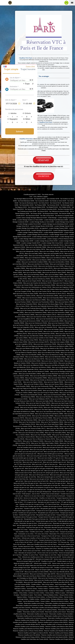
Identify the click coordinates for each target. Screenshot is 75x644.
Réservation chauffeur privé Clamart (55, 612)
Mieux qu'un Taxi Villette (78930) (54, 441)
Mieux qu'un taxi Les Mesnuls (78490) (53, 361)
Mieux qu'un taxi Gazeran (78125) (36, 317)
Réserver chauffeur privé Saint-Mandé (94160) (54, 637)
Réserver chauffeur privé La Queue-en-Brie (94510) (53, 622)
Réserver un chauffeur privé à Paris (47, 549)
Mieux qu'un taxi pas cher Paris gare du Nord (53, 483)
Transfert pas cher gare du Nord (28, 513)
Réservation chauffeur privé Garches (38, 614)
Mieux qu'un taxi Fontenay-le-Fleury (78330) (61, 308)
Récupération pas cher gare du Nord (48, 513)
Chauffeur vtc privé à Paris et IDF (64, 568)
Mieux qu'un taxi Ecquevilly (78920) (53, 298)
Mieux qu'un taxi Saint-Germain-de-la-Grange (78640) (34, 405)
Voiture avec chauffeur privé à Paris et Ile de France (42, 544)
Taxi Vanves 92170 (30, 209)
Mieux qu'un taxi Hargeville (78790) (24, 327)
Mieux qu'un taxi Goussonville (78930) (52, 321)
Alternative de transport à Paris (27, 553)
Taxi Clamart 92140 (55, 203)
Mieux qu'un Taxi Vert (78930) (61, 435)
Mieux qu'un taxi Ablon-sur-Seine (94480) (36, 572)
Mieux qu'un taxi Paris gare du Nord (59, 456)
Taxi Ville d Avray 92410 (47, 216)
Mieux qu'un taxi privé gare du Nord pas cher (43, 450)
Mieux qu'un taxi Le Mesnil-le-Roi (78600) (57, 359)
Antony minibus (50, 593)
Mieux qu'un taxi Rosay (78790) (60, 399)
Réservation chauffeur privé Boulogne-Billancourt (46, 608)
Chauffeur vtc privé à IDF (49, 561)
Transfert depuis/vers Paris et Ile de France (47, 547)
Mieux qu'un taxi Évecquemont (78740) (58, 300)
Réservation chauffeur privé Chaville (34, 612)
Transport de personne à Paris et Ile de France (52, 540)
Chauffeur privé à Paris (36, 532)
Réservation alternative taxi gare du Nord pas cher (59, 528)
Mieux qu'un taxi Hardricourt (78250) (63, 325)
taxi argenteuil (44, 228)
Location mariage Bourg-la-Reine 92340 (46, 241)
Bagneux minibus (22, 597)
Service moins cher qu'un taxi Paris (47, 553)
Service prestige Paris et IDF (22, 568)
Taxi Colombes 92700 (53, 199)
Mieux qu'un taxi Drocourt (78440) (32, 298)
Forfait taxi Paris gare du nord (35, 528)
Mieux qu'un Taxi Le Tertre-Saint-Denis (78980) (50, 424)
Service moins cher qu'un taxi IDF (63, 559)
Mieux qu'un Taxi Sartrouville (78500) (43, 416)
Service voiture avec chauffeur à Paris (53, 551)
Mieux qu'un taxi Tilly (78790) (55, 428)
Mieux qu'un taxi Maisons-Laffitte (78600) (61, 346)
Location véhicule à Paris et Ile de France (26, 540)
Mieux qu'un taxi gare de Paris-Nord (53, 447)
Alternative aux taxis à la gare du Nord (49, 502)
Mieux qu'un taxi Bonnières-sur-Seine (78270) (39, 268)
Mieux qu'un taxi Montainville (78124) (28, 369)
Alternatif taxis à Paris (67, 547)
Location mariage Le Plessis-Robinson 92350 (60, 239)
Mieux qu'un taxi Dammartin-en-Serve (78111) (53, 294)
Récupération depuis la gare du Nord (24, 511)
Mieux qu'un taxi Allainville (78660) (36, 247)
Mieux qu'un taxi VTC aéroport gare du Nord (46, 473)
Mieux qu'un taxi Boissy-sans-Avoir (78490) (51, 266)
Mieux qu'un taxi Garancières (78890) (59, 313)
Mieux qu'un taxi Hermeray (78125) (33, 329)
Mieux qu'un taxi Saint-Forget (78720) (62, 403)
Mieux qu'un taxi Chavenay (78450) (63, 283)
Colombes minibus (54, 589)
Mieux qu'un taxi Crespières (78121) (63, 291)
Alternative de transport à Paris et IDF (42, 568)
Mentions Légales (43, 197)
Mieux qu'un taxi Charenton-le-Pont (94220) (51, 578)
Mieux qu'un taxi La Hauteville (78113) (46, 327)
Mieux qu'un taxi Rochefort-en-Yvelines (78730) (50, 397)
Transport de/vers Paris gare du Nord (49, 517)
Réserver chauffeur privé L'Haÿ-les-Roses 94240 (59, 629)
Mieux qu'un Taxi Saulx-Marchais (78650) (25, 420)
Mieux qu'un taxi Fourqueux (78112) (46, 315)
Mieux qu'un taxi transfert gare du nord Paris (50, 454)
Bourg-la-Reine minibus (66, 595)
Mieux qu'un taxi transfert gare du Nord (58, 445)
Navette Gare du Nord (59, 492)
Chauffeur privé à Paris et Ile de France (62, 538)
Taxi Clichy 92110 (44, 203)
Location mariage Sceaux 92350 (24, 241)
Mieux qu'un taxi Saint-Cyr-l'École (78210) (38, 403)
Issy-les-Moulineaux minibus (31, 601)
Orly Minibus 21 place (27, 595)
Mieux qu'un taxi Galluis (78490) (54, 310)
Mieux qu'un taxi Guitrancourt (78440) (36, 323)
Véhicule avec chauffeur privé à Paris (33, 557)
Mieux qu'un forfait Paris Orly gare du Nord (26, 483)
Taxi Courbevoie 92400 (42, 201)
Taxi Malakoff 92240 (52, 207)
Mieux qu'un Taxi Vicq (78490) (44, 437)
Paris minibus (38, 595)
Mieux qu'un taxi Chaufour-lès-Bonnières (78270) (37, 283)
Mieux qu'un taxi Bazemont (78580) (35, 258)
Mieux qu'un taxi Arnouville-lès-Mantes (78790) (60, 249)
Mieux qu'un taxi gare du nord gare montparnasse (39, 469)
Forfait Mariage (52, 218)
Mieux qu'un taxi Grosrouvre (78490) (30, 321)
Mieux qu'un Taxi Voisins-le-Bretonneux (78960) (32, 445)
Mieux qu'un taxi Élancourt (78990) (36, 300)
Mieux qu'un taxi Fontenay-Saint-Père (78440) (30, 310)
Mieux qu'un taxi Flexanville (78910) (26, 304)
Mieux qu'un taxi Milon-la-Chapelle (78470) (57, 365)
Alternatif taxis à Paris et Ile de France (24, 549)
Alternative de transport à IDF (44, 559)
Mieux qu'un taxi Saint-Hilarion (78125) (31, 407)
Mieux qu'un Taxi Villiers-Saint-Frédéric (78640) (45, 443)
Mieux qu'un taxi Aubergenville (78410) (27, 251)
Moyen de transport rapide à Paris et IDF (47, 570)
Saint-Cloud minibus (61, 584)
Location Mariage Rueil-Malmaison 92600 (56, 220)
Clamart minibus (68, 597)
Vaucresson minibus (42, 587)
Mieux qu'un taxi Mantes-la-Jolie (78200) (27, 348)
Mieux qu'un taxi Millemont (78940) (33, 365)
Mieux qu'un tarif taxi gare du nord (39, 475)
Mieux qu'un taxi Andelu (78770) (57, 247)
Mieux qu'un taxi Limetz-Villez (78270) (50, 340)
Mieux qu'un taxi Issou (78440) (34, 332)
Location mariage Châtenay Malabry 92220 (30, 232)
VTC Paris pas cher (64, 542)
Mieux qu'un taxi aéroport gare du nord (32, 471)
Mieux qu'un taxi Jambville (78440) (53, 332)
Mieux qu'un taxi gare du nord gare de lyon (31, 466)
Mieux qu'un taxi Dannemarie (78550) (47, 296)
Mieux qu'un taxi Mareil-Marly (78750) (58, 351)
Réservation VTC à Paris (20, 530)
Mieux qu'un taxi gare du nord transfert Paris (57, 452)
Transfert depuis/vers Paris (26, 547)
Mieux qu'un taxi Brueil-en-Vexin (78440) (54, 273)
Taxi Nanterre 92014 (40, 199)
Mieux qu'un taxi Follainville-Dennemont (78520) (44, 306)
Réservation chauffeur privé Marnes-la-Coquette (59, 603)
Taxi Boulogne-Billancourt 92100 (23, 199)
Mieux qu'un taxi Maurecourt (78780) (53, 355)
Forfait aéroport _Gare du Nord (31, 494)
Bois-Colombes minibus (28, 591)
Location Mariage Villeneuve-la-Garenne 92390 (32, 239)
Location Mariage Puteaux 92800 (58, 228)
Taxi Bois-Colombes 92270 (66, 209)
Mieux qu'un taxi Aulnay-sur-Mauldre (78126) (42, 256)
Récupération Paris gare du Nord (46, 515)
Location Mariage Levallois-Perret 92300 (29, 224)
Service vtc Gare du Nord (31, 498)
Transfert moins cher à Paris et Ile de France (27, 536)
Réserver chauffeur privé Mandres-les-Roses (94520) (29, 629)
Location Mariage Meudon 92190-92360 (42, 226)
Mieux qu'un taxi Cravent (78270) (42, 291)
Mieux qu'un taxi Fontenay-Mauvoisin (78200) (33, 308)
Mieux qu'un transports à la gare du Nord (42, 488)
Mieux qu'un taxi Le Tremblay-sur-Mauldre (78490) (40, 431)
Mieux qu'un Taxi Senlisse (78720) (48, 420)
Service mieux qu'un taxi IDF (53, 557)
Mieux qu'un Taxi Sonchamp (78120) (29, 422)
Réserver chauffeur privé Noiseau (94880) (61, 633)
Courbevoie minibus (42, 591)
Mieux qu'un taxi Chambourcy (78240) (39, 279)
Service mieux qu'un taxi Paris (32, 551)
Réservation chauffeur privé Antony (34, 603)
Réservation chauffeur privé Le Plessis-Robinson (59, 616)
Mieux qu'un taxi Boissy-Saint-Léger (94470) (43, 574)
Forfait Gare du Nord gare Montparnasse (39, 492)
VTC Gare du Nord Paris (52, 504)
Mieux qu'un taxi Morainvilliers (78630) (30, 374)
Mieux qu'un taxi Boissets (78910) (60, 264)
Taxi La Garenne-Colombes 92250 (47, 209)
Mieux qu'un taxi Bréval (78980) (32, 273)
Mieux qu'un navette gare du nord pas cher (48, 485)
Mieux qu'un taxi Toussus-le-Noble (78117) (33, 428)
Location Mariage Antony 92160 (64, 222)
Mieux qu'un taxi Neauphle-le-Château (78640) (44, 376)
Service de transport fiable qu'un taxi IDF (28, 561)
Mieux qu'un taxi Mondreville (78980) (63, 367)
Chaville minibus (36, 584)
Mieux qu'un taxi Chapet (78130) (32, 281)
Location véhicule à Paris (51, 532)
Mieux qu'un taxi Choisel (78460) (24, 285)
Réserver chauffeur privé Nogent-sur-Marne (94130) (33, 633)
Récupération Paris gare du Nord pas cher (36, 519)
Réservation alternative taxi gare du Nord (61, 519)
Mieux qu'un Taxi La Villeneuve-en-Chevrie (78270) (40, 439)
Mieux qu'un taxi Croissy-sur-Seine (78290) (26, 294)
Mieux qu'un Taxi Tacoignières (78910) (52, 422)
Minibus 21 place (60, 593)
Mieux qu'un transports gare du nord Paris (49, 477)
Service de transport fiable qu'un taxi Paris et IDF (32, 565)
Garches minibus (65, 587)
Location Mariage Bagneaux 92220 (63, 230)
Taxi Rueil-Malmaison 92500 (26, 201)
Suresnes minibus (32, 589)
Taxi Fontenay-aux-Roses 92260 (27, 211)
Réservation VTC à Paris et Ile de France (61, 534)
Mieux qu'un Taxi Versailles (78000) (41, 435)
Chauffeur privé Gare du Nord (56, 490)
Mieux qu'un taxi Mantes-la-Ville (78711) (52, 348)
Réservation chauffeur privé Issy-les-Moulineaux (30, 616)
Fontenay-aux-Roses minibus (36, 597)
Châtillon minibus (34, 599)
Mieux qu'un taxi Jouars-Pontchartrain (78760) (41, 334)
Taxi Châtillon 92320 (65, 207)
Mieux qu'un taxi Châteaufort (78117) (53, 281)
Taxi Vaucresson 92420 (32, 216)
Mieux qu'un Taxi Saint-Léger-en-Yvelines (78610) (49, 410)
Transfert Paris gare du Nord (27, 515)
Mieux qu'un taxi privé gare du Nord (37, 456)
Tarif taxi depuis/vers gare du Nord (27, 525)
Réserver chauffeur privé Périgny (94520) (28, 637)
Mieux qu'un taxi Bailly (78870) (34, 254)
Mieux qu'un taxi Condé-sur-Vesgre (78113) (26, 289)
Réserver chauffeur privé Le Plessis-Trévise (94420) (28, 631)
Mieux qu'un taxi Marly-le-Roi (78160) (49, 353)
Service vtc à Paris (62, 530)
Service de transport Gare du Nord (47, 500)
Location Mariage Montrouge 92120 (42, 230)
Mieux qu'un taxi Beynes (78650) (42, 260)
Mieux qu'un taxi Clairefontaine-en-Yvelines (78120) (36, 287)
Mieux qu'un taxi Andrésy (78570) (35, 249)
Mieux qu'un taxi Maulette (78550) (31, 355)
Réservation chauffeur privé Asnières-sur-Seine (30, 606)
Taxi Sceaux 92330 (36, 214)
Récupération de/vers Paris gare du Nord (25, 517)
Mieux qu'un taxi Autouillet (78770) (54, 254)
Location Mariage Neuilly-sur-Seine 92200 (42, 222)
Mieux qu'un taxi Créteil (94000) (33, 582)
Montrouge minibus (23, 599)
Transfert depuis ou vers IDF (65, 561)
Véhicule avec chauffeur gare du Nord (31, 506)
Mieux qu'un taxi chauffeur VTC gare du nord (51, 458)
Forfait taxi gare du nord (45, 523)
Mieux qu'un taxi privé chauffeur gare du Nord (47, 460)
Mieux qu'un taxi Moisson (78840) (41, 367)
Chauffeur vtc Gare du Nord (47, 498)
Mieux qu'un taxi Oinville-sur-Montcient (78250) (44, 380)
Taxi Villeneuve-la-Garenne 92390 (59, 211)
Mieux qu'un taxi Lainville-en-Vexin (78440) (41, 338)
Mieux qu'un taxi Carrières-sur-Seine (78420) (45, 277)
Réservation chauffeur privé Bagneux (55, 606)
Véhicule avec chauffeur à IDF (42, 563)
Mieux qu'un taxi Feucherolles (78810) (43, 302)
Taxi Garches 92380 (65, 214)
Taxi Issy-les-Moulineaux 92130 (28, 203)
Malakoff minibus (45, 599)
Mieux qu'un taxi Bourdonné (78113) (46, 270)
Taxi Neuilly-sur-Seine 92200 (58, 201)
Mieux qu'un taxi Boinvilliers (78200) (59, 262)
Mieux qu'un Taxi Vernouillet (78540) (55, 433)
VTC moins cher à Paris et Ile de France (45, 542)
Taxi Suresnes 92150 (53, 205)
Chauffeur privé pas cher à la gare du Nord (32, 504)
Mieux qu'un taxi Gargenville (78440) (40, 325)
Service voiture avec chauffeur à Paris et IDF (60, 565)
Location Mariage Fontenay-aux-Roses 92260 (45, 237)
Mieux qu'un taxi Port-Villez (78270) (53, 391)
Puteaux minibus (43, 589)
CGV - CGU (33, 197)
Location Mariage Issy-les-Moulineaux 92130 (55, 224)
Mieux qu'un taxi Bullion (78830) (54, 275)
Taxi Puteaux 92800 (40, 205)
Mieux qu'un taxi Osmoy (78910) (54, 384)
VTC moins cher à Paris (41, 534)
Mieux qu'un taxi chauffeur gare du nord (54, 462)
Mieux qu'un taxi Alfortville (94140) (59, 572)
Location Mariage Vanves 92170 (59, 235)
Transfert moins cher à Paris (37, 530)
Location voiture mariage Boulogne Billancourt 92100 (32, 218)
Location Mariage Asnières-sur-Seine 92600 (30, 220)
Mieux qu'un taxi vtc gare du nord (32, 462)
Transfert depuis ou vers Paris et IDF (24, 570)
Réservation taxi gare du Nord (28, 523)
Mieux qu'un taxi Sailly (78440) (44, 401)
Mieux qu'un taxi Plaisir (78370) (64, 386)
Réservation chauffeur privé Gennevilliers (61, 614)
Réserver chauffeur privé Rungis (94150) (61, 639)
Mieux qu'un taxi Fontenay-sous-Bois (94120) (56, 582)
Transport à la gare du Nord (65, 509)
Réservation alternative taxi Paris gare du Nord (51, 525)
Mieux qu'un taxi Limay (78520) (29, 340)
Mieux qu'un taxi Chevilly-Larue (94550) (46, 580)
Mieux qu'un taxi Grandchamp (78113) (47, 319)
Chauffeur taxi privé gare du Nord (52, 506)
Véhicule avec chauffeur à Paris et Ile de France (35, 538)
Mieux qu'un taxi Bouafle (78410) (25, 270)
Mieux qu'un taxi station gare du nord (55, 466)
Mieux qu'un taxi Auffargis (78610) (49, 251)
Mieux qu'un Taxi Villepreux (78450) (33, 441)
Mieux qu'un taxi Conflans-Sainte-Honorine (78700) (55, 289)
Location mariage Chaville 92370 (31, 243)
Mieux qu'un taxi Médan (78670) (35, 357)
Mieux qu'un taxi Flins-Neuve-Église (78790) (51, 304)
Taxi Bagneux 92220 (21, 207)
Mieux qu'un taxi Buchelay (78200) (34, 275)
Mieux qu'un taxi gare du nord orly (60, 475)
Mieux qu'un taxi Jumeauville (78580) (55, 336)
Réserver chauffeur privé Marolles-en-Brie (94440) (59, 631)
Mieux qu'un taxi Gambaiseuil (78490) (36, 313)
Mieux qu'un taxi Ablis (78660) (34, 245)
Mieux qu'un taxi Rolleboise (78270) (39, 399)
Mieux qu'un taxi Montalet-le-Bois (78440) (51, 369)
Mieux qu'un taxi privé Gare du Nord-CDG (36, 481)
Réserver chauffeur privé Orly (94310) (29, 635)
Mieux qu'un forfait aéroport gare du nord (61, 481)
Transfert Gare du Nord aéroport (50, 494)
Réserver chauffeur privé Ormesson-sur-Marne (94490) (57, 635)
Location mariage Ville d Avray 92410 (52, 243)
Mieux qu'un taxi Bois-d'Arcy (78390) (38, 264)
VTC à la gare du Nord (30, 502)
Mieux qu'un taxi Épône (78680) (64, 302)
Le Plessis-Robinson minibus (54, 597)
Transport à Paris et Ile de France (51, 536)
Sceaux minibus (45, 601)
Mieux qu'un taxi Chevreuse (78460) (45, 285)
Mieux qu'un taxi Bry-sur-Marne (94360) (34, 576)
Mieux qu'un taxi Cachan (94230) (56, 576)
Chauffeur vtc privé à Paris (30, 555)
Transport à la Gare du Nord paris (56, 496)
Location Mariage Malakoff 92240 (53, 232)
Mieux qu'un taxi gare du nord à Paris (55, 471)
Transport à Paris (51, 530)
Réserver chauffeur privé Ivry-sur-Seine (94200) (54, 620)
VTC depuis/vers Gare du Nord (27, 500)
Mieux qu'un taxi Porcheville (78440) (31, 391)
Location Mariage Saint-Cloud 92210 (38, 235)
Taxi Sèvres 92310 (43, 211)
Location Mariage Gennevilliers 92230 (28, 228)
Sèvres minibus (30, 587)
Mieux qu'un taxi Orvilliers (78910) (34, 384)
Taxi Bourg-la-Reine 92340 (50, 214)
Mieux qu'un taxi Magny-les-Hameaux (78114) (35, 346)
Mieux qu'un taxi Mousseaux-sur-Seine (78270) (56, 374)
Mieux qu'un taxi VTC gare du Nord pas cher (45, 464)
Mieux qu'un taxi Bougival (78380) (63, 268)
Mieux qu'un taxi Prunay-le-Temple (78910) (46, 393)
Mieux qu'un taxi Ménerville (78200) (55, 357)
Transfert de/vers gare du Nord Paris (46, 521)
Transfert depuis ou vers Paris (48, 555)
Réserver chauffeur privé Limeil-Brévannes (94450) (30, 627)
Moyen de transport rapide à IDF (23, 563)
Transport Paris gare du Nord (65, 515)
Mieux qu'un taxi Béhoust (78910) (56, 258)
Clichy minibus (23, 593)
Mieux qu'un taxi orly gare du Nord (39, 479)
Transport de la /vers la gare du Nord (47, 511)
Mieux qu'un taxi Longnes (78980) (60, 342)
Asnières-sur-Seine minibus (36, 593)
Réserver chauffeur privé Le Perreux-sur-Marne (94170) (57, 625)
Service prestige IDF (29, 559)
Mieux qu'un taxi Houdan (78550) (54, 329)
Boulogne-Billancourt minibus (60, 599)
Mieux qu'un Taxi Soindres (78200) (63, 418)
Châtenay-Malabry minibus (51, 595)
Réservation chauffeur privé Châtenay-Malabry (43, 610)
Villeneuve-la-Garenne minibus (60, 601)
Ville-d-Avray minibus (48, 584)
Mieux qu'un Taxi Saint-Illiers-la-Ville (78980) (57, 407)
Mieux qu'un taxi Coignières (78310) (63, 287)
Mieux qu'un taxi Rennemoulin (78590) (54, 395)
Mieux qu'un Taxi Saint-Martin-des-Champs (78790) (51, 412)
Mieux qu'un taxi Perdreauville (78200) (42, 386)
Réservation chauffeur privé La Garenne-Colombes (32, 618)
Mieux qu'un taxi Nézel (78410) (57, 378)
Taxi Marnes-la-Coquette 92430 (64, 216)
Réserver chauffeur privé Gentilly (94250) (27, 620)
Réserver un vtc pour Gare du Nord (35, 496)
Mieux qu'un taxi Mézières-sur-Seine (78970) (44, 363)
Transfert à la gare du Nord (32, 509)
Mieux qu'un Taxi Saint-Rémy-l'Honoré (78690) (39, 418)
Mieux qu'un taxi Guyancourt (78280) (59, 323)
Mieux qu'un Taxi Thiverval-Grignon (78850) (46, 426)
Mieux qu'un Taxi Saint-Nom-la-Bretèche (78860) (49, 414)
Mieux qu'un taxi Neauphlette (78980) (36, 378)
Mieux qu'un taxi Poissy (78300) (47, 388)
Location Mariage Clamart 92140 (64, 226)
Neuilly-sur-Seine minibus (56, 591)
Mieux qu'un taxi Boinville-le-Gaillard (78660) (35, 262)
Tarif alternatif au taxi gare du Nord (24, 521)
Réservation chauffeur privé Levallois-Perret (61, 618)
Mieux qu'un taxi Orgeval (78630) (54, 382)
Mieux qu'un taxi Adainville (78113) (53, 245)
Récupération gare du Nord (48, 509)
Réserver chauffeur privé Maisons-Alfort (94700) (59, 627)
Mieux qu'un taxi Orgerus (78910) (33, 382)
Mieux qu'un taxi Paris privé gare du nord (31, 452)
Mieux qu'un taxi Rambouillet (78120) (31, 395)
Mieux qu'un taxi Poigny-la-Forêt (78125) (25, 388)
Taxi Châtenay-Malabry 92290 (36, 207)
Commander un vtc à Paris (26, 534)
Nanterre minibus (54, 587)
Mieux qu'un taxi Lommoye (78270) (39, 342)
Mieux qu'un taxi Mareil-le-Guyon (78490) (35, 351)
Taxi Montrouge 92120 (67, 205)
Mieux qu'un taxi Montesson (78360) (38, 372)
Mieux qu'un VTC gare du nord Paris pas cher (33, 490)
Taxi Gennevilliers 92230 (26, 205)
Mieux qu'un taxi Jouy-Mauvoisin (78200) (31, 336)
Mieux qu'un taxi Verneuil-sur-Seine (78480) (31, 433)
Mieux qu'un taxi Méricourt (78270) (34, 359)
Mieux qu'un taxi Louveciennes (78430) (45, 344)
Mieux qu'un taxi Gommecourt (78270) (58, 317)
